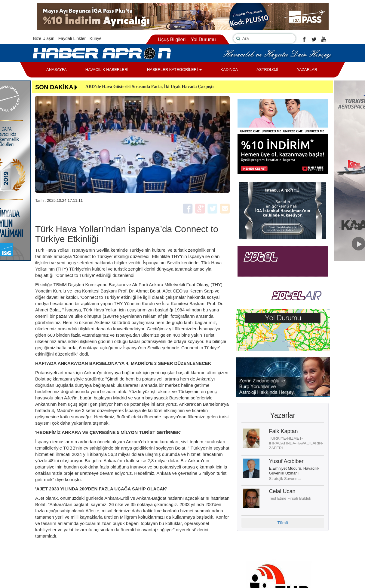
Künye (96, 38)
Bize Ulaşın (44, 38)
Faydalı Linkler (72, 38)
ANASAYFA (57, 70)
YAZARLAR (307, 70)
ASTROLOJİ (267, 70)
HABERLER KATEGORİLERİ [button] (174, 70)
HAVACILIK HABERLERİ (107, 70)
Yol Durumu (203, 39)
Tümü (283, 523)
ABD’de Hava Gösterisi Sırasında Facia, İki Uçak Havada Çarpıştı (150, 86)
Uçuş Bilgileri (172, 39)
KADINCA (229, 70)
